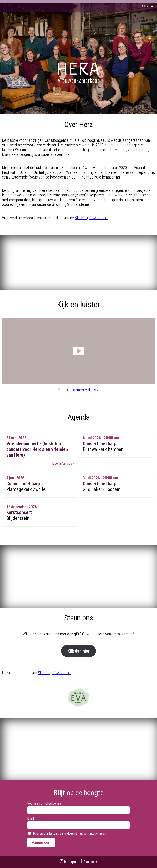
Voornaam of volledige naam (45, 804)
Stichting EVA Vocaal (91, 218)
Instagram (69, 862)
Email (31, 818)
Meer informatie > (63, 464)
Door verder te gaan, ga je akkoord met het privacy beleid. (68, 834)
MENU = (147, 6)
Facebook (88, 862)
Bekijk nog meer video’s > (78, 390)
